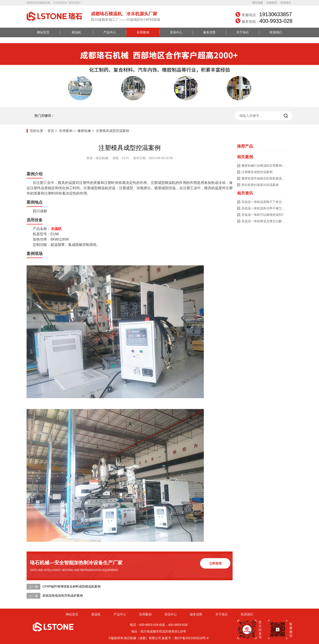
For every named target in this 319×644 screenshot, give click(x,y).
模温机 (76, 32)
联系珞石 (286, 3)
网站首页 (43, 32)
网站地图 (258, 3)
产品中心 (110, 32)
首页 (51, 131)
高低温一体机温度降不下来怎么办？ (266, 202)
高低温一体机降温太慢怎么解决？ (265, 221)
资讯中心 (176, 32)
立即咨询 (215, 563)
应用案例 (143, 32)
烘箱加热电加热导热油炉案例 (63, 596)
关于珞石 (243, 32)
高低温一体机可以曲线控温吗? (263, 215)
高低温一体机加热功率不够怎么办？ (266, 208)
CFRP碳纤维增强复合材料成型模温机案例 (72, 586)
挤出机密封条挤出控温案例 (260, 185)
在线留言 (272, 3)
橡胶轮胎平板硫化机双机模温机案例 (266, 178)
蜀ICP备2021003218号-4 (191, 638)
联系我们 (276, 32)
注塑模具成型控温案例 (113, 131)
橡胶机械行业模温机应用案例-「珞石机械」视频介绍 (278, 166)
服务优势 (209, 32)
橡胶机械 (84, 131)
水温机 (56, 229)
